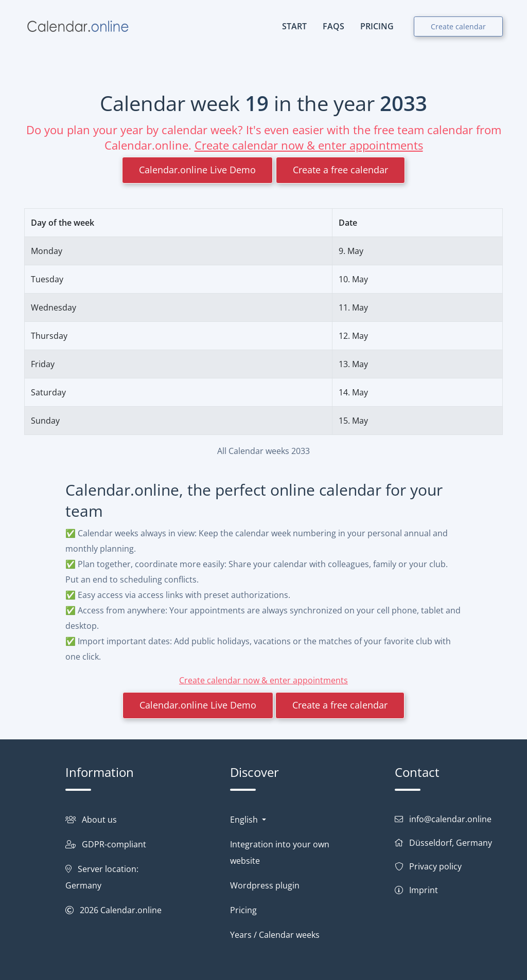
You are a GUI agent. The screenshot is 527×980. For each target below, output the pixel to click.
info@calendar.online (450, 819)
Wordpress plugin (265, 885)
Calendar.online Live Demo (197, 170)
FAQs (333, 26)
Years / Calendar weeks (275, 935)
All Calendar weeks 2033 (263, 451)
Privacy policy (435, 866)
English (245, 820)
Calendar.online (131, 910)
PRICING (377, 26)
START (294, 26)
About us (99, 820)
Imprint (424, 890)
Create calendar (458, 26)
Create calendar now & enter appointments (309, 145)
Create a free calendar (340, 170)
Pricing (243, 910)
